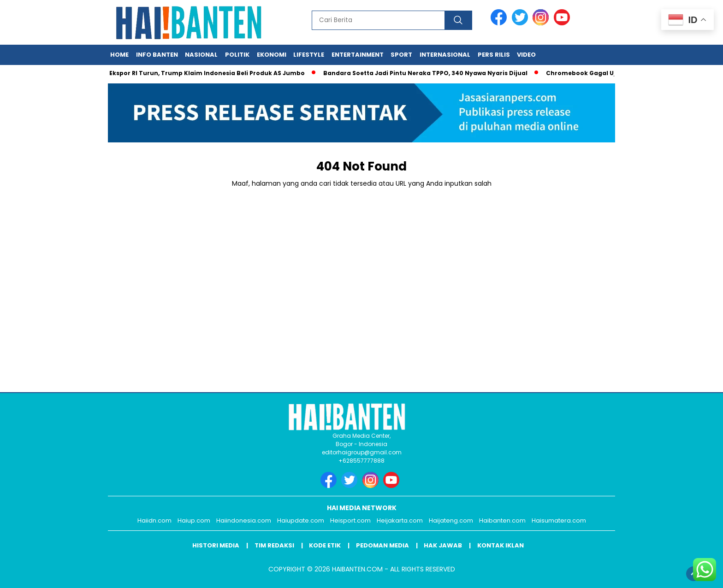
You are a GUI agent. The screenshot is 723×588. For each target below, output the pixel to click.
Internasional (445, 55)
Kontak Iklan (501, 545)
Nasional (201, 55)
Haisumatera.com (559, 520)
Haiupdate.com (301, 520)
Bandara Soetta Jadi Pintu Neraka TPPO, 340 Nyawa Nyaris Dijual (428, 73)
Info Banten (157, 55)
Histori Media (216, 545)
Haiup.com (194, 520)
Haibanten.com (502, 520)
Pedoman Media (382, 545)
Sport (401, 55)
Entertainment (358, 55)
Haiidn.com (154, 520)
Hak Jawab (443, 545)
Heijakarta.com (400, 520)
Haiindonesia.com (244, 520)
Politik (237, 55)
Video (526, 55)
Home (119, 55)
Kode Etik (325, 545)
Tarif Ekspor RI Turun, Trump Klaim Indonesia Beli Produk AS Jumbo (201, 73)
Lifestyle (309, 55)
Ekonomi (272, 55)
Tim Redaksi (274, 545)
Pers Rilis (494, 55)
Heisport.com (350, 520)
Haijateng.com (451, 520)
